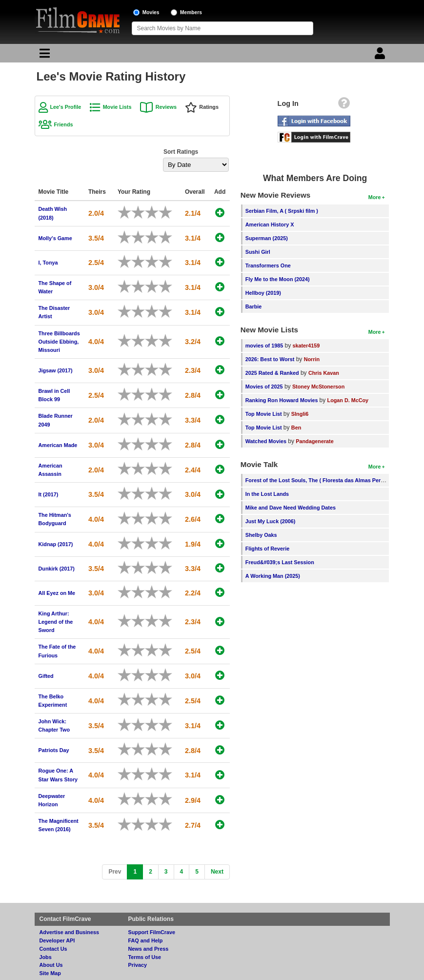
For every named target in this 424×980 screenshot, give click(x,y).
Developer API (57, 940)
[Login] (381, 56)
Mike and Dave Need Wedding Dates (291, 508)
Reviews (166, 107)
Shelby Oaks (261, 535)
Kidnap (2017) (56, 544)
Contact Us (53, 949)
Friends (64, 124)
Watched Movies (266, 441)
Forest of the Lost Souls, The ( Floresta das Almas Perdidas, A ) (325, 480)
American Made (58, 445)
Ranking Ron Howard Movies (283, 400)
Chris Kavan (324, 373)
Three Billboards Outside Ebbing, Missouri (59, 342)
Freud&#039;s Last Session (280, 562)
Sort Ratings (181, 152)
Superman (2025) (267, 238)
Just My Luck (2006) (271, 521)
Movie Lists (117, 107)
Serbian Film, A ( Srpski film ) (282, 211)
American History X (270, 225)
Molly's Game (55, 238)
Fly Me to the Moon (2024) (278, 279)
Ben (296, 428)
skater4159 (306, 346)
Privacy (138, 965)
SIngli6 (300, 414)
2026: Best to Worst (270, 359)
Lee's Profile (66, 107)
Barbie (254, 306)
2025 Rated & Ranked (272, 373)
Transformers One (268, 265)
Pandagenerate (314, 441)
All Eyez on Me (57, 593)
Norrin (312, 359)
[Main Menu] (43, 56)
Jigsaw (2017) (56, 370)
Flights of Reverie (268, 549)
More (375, 197)
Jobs (46, 957)
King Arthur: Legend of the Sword (56, 622)
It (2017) (49, 494)
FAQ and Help (146, 940)
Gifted (46, 676)
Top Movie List (264, 414)
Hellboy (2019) (263, 293)
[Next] (217, 872)
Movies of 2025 (264, 387)
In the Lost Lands (267, 494)
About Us (51, 965)
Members (191, 12)
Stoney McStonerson (318, 387)
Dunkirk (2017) (57, 569)
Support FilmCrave (152, 932)
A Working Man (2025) (273, 576)
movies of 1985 (264, 346)
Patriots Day (54, 750)
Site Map (50, 973)
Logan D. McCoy (348, 400)
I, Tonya (48, 263)
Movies (151, 12)
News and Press (149, 949)
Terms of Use (145, 957)
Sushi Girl (258, 252)
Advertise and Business (69, 932)
